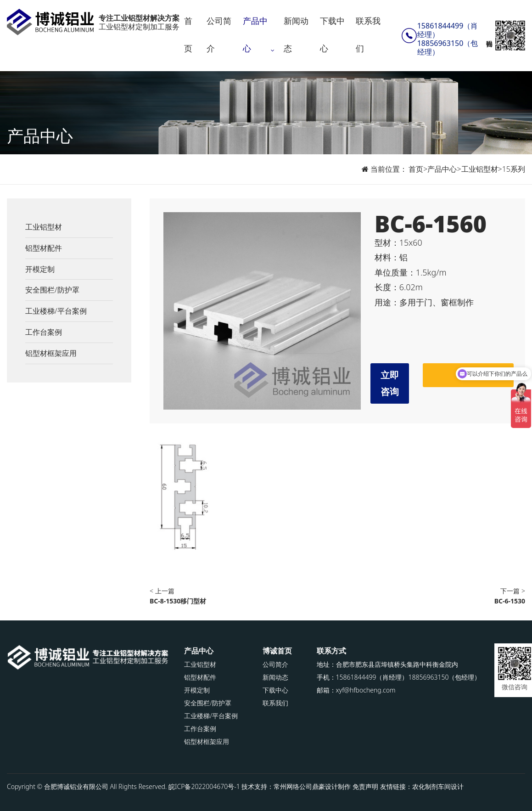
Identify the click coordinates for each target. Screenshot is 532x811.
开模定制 (40, 269)
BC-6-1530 (510, 601)
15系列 (514, 169)
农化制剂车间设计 (438, 786)
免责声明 (365, 786)
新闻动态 (296, 34)
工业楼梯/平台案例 (56, 311)
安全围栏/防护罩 (52, 290)
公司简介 (219, 34)
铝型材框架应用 (51, 353)
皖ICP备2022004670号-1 (204, 786)
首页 (188, 34)
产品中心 (255, 34)
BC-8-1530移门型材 (178, 601)
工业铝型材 (480, 169)
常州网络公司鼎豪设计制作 (312, 786)
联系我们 (368, 34)
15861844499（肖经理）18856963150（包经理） (448, 39)
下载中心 (332, 34)
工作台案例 (44, 332)
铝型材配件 (44, 248)
